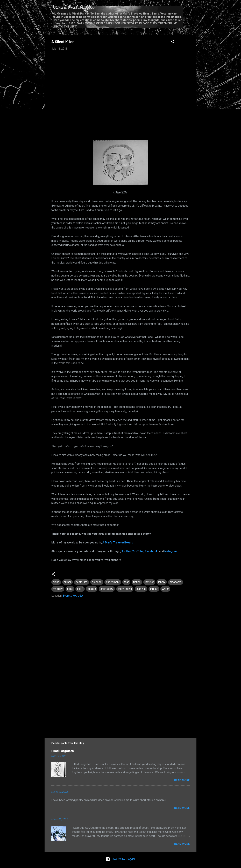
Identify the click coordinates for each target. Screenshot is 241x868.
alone (56, 582)
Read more (182, 780)
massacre (176, 582)
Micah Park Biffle (73, 8)
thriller (154, 589)
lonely (162, 582)
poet (70, 589)
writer (165, 589)
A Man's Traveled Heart (118, 543)
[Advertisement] (120, 703)
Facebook (151, 551)
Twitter (126, 551)
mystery (58, 589)
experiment (113, 582)
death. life (81, 582)
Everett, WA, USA (73, 596)
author (68, 582)
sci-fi (80, 589)
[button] (173, 42)
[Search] (194, 9)
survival (141, 589)
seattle (92, 589)
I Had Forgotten (63, 751)
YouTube (138, 551)
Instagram (171, 551)
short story (107, 589)
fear (126, 582)
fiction (137, 582)
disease (97, 582)
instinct (149, 582)
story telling (125, 589)
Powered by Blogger (120, 859)
